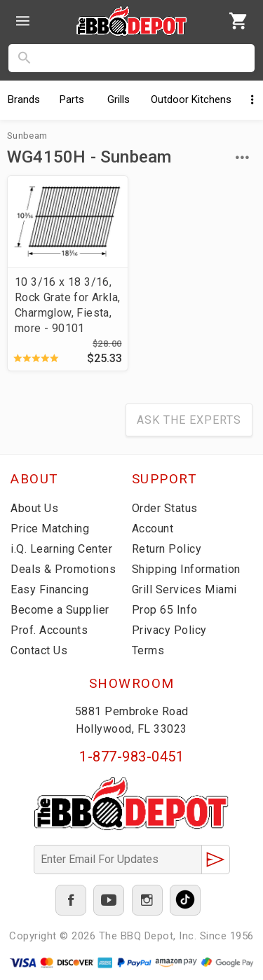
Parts (72, 99)
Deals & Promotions (63, 569)
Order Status (165, 508)
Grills (119, 99)
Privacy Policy (169, 630)
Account (153, 529)
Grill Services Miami (184, 589)
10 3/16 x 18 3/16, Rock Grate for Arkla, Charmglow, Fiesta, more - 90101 (67, 305)
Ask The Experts (189, 420)
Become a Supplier (60, 610)
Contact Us (39, 650)
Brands (24, 99)
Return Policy (167, 549)
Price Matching (50, 529)
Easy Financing (49, 589)
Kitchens (191, 99)
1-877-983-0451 (131, 757)
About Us (34, 508)
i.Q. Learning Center (61, 549)
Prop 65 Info (165, 610)
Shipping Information (186, 569)
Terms (148, 650)
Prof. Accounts (49, 630)
